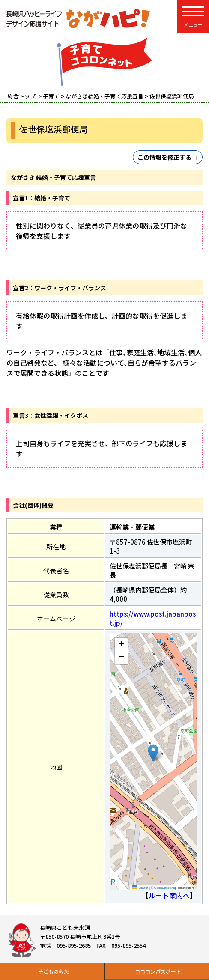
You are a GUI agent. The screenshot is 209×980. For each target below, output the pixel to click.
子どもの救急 (54, 971)
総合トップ (22, 96)
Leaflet (140, 888)
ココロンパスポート (158, 971)
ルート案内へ (169, 895)
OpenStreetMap (166, 888)
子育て (51, 96)
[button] (153, 753)
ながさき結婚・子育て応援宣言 (104, 96)
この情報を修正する (164, 157)
